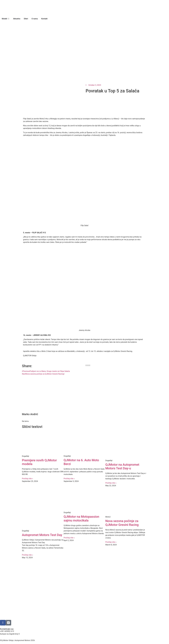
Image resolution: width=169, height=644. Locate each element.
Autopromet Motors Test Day (42, 535)
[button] (86, 365)
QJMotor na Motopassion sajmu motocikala (81, 519)
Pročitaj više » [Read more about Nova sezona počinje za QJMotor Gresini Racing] (111, 542)
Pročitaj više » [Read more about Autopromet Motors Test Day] (27, 555)
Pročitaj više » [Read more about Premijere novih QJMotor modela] (27, 479)
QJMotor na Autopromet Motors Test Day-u (122, 467)
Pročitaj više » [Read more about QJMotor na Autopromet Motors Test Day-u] (111, 483)
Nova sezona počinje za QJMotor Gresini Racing (122, 523)
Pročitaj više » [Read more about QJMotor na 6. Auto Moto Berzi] (69, 479)
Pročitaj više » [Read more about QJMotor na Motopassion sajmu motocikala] (69, 538)
